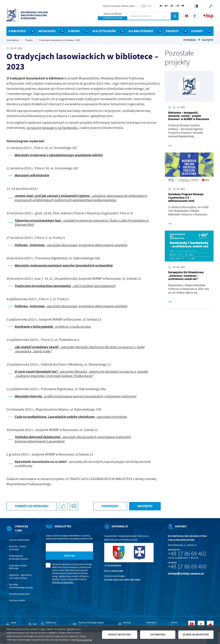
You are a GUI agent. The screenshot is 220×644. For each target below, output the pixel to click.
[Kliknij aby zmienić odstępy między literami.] (167, 7)
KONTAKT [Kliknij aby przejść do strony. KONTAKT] (197, 31)
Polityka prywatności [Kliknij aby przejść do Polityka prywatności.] (20, 594)
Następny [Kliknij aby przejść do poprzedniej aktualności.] (208, 40)
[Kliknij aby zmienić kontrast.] (196, 6)
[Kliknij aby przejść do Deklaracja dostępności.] (55, 624)
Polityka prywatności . (63, 582)
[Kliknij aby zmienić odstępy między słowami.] (177, 7)
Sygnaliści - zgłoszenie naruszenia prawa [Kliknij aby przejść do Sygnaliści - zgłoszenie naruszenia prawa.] (20, 577)
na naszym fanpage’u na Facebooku (52, 128)
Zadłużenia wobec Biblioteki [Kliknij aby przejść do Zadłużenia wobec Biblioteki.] (18, 567)
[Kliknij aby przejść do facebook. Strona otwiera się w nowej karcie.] (195, 16)
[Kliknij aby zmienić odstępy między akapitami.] (183, 7)
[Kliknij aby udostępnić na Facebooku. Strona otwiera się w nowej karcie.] (63, 506)
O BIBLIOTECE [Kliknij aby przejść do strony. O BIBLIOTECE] (17, 31)
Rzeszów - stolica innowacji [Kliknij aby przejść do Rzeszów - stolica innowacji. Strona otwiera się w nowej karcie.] (18, 548)
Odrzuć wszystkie (120, 635)
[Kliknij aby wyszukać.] (175, 16)
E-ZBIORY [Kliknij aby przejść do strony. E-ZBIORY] (74, 31)
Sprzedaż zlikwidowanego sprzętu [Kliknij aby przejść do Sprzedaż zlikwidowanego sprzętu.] (21, 586)
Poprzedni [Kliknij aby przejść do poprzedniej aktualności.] (190, 40)
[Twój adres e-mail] (63, 547)
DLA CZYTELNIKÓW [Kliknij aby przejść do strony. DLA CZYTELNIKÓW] (104, 31)
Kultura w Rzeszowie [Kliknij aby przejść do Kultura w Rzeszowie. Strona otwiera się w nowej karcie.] (19, 540)
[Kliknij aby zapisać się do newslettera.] (69, 556)
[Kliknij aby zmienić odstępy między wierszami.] (172, 7)
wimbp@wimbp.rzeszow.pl (186, 574)
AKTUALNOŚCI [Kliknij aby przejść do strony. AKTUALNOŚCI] (47, 31)
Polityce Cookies (84, 640)
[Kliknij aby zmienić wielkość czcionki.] (161, 7)
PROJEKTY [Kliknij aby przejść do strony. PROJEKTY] (172, 31)
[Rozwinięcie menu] (20, 531)
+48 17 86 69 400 (187, 567)
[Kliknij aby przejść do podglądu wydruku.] (74, 506)
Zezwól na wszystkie (196, 635)
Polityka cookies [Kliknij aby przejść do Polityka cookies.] (17, 600)
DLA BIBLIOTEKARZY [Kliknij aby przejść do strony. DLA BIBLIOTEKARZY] (141, 31)
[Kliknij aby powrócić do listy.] (199, 40)
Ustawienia (158, 635)
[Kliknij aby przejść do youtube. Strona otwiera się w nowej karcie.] (187, 16)
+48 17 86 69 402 (187, 554)
